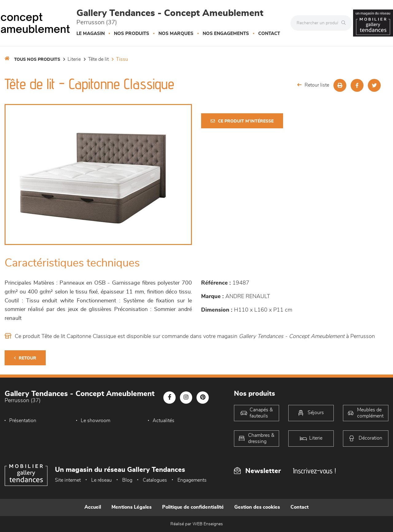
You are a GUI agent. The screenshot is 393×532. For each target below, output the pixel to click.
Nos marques (176, 34)
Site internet (68, 480)
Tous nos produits (37, 60)
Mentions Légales (132, 507)
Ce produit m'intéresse (242, 121)
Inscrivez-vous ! (314, 471)
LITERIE (74, 59)
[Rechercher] (345, 23)
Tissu (122, 59)
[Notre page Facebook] (169, 398)
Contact (269, 34)
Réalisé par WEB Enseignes (197, 524)
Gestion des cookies (257, 507)
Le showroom (95, 421)
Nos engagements (226, 34)
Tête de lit (98, 59)
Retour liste (313, 85)
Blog (127, 480)
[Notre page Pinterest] (203, 398)
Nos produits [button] (132, 34)
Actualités (163, 421)
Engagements (192, 480)
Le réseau (101, 480)
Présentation (23, 421)
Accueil (93, 507)
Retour (25, 358)
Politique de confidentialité (193, 507)
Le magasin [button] (91, 34)
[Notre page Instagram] (186, 398)
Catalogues (155, 480)
